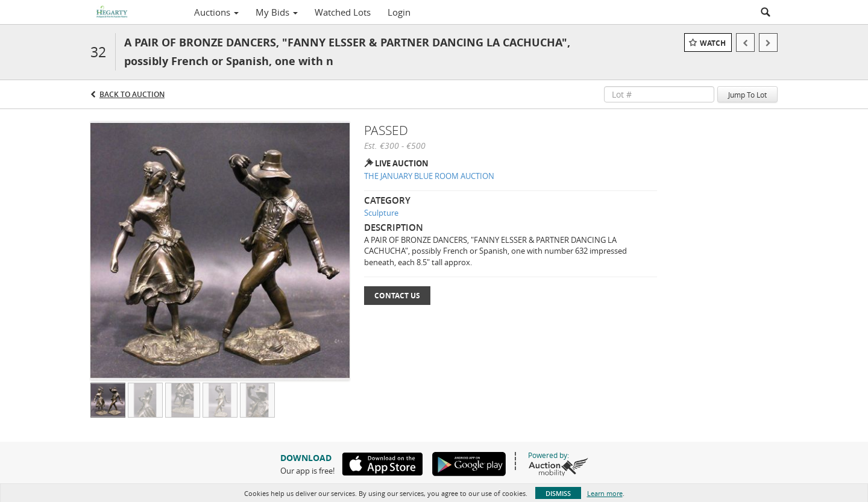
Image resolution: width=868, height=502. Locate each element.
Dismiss (558, 493)
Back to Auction (132, 94)
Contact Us (397, 296)
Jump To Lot (747, 95)
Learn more (605, 493)
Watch (713, 43)
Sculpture (381, 213)
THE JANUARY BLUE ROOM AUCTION (429, 176)
